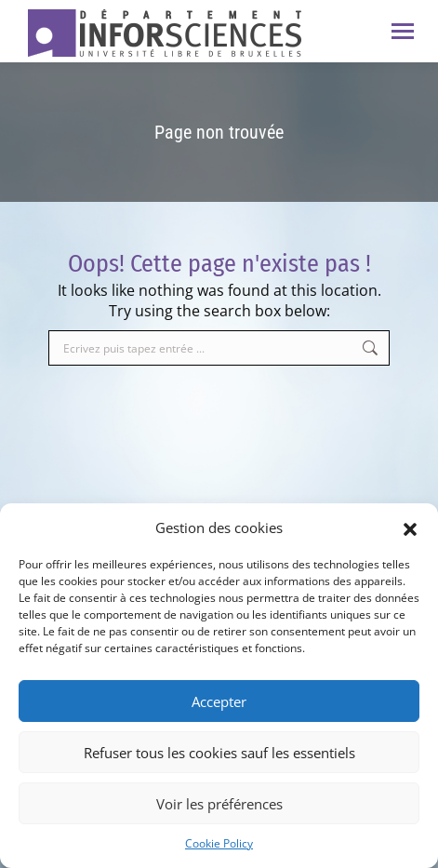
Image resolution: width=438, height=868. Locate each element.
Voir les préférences (219, 804)
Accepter (219, 701)
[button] (410, 527)
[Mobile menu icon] (403, 31)
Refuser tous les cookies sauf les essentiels (219, 753)
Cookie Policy (219, 843)
